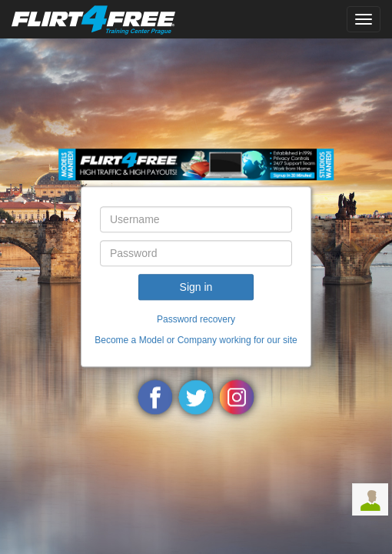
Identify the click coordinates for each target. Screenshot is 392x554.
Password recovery (196, 319)
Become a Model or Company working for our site (196, 341)
